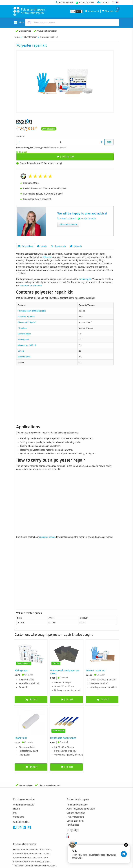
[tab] (26, 246)
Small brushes (24, 357)
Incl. (78, 11)
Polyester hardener (26, 317)
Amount (20, 136)
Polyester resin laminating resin (32, 311)
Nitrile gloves (23, 339)
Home (17, 37)
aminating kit (85, 279)
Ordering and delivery (24, 805)
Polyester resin (30, 37)
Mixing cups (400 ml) (27, 345)
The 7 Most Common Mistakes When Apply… (35, 866)
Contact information (76, 813)
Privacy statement (75, 817)
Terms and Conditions (77, 805)
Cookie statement (75, 821)
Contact (103, 2)
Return (16, 809)
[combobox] (72, 23)
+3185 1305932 (86, 2)
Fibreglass (22, 328)
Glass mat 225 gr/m (27, 322)
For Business (73, 825)
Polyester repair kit (49, 37)
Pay (15, 813)
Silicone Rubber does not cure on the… (32, 854)
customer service (47, 537)
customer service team (31, 286)
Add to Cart (66, 157)
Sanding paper (24, 334)
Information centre (68, 224)
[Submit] (29, 23)
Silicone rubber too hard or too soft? (30, 858)
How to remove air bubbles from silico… (32, 850)
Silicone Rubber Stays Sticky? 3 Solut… (32, 862)
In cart (31, 700)
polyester (47, 257)
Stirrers (21, 351)
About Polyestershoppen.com (81, 809)
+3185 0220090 (66, 2)
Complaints (19, 817)
